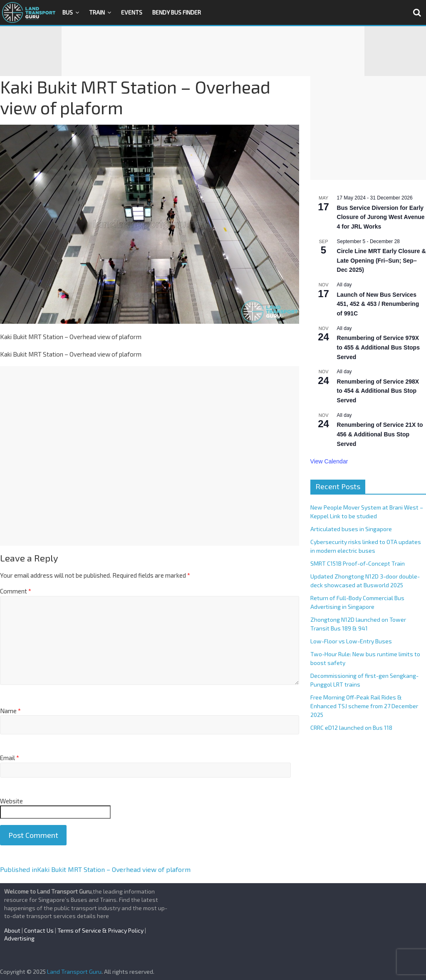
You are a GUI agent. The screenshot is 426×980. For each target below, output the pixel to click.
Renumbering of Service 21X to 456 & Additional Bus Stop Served (380, 434)
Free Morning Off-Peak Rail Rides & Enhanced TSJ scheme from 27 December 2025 (364, 706)
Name (10, 711)
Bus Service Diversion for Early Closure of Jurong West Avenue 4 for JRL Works (381, 217)
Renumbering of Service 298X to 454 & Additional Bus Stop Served (378, 391)
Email (10, 758)
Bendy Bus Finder (177, 12)
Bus (68, 12)
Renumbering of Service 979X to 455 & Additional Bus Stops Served (378, 347)
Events (132, 12)
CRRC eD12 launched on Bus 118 (351, 728)
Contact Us (39, 930)
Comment (16, 591)
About (12, 930)
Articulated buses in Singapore (351, 529)
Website (11, 801)
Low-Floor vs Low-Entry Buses (351, 641)
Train (97, 12)
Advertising (19, 938)
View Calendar (329, 461)
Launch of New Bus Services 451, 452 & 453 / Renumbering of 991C (378, 304)
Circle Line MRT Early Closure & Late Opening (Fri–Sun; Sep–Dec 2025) (381, 260)
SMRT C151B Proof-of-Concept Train (358, 563)
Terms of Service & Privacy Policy (100, 930)
